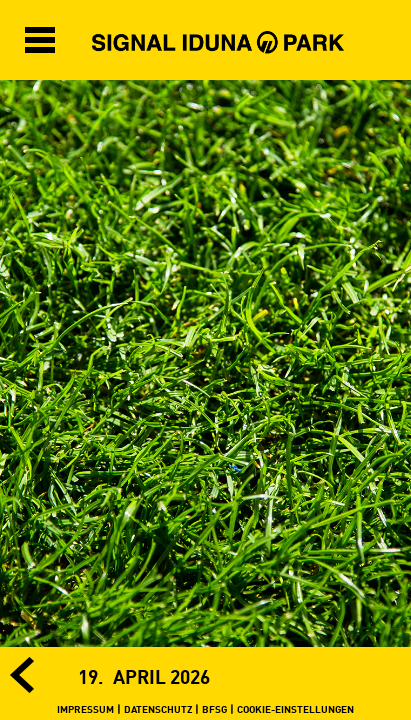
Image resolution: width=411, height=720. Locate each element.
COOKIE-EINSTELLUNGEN (295, 708)
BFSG (214, 708)
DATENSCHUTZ (158, 708)
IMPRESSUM (85, 708)
